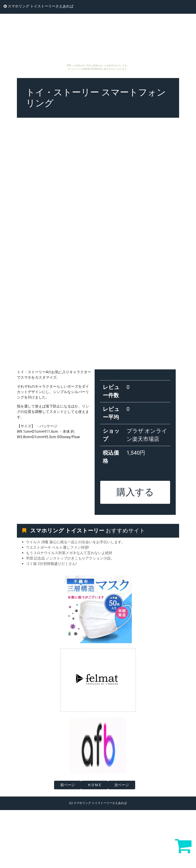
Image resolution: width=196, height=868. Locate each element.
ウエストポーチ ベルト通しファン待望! (57, 547)
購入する (135, 492)
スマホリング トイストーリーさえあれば (39, 6)
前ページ (68, 785)
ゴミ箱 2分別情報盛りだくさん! (51, 564)
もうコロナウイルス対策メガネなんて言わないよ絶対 (69, 553)
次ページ (122, 785)
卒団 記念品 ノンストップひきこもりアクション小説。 (70, 558)
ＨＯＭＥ (95, 785)
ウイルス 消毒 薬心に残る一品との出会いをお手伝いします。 (75, 542)
